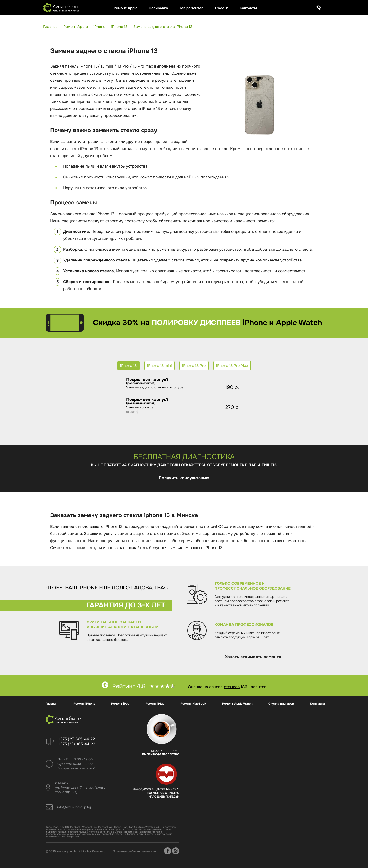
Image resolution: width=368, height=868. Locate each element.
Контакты (248, 8)
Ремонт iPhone (84, 704)
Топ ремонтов (191, 8)
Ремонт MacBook (193, 704)
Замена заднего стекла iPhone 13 (163, 27)
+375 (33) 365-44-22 (77, 744)
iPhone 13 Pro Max (232, 366)
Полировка (158, 8)
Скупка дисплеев (281, 704)
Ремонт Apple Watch (237, 704)
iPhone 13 (119, 27)
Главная (50, 27)
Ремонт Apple (126, 8)
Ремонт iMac (155, 704)
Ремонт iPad (120, 704)
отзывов (232, 687)
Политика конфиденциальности (134, 851)
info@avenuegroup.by (74, 807)
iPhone (99, 27)
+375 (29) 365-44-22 (77, 739)
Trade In (221, 8)
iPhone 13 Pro (194, 366)
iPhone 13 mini (159, 366)
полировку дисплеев (196, 323)
